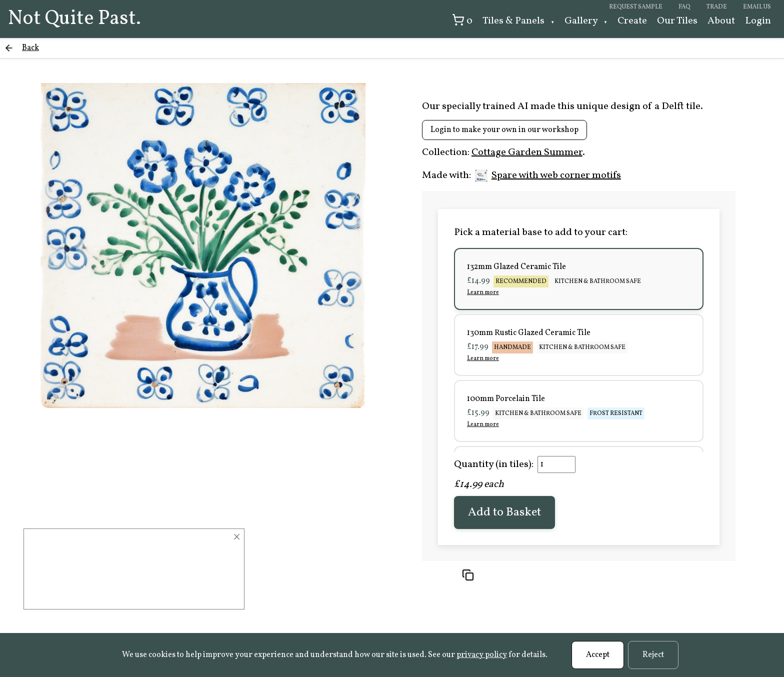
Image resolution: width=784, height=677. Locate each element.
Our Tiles (677, 21)
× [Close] (237, 537)
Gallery (582, 21)
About (721, 21)
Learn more (483, 292)
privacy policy (482, 655)
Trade (717, 7)
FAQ (684, 7)
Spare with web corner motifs (548, 175)
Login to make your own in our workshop (504, 130)
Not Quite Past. (74, 19)
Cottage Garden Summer (527, 152)
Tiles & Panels (514, 21)
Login (758, 21)
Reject (653, 655)
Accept (598, 655)
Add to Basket (504, 512)
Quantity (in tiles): (494, 464)
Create (632, 21)
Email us (757, 7)
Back (30, 48)
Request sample (636, 7)
